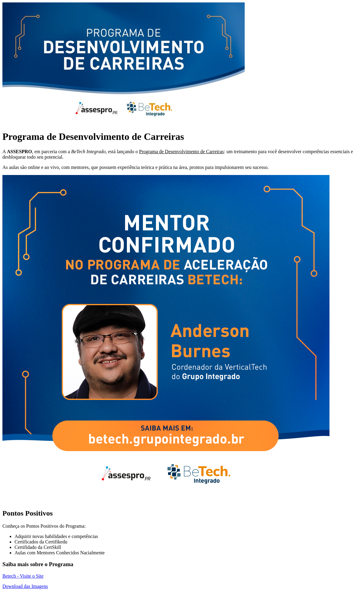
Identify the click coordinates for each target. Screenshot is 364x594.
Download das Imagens (25, 586)
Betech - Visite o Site (23, 576)
